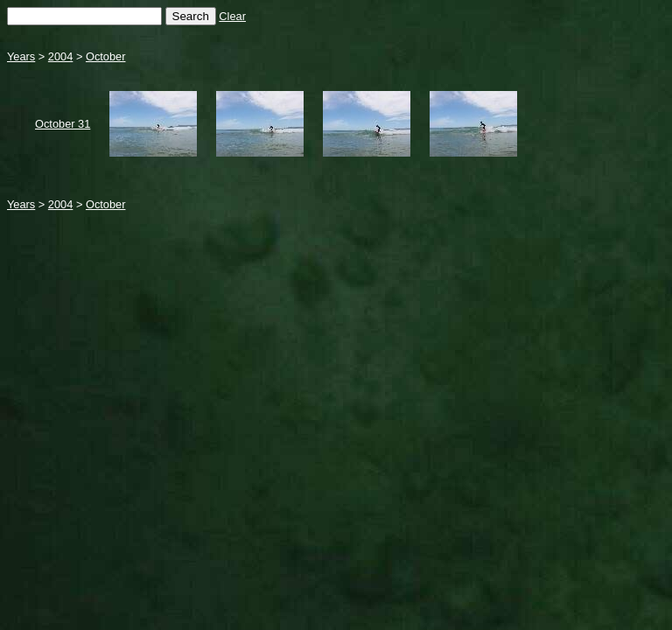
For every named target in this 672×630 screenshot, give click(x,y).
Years (21, 56)
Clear (232, 16)
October (106, 56)
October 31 (63, 124)
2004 (60, 56)
